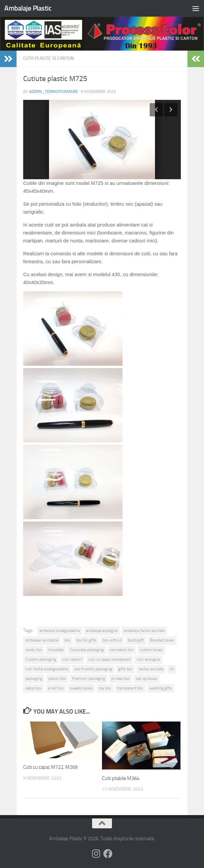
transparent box (130, 688)
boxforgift (136, 640)
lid (172, 669)
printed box (120, 679)
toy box (105, 688)
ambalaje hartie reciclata (144, 631)
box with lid (112, 640)
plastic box (57, 679)
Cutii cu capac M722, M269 (50, 767)
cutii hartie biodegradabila (47, 669)
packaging (34, 679)
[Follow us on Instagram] (96, 854)
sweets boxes (81, 688)
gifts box (125, 669)
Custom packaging (41, 659)
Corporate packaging (87, 650)
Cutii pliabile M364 (121, 778)
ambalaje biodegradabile (60, 631)
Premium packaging (89, 679)
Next (171, 110)
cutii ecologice (148, 659)
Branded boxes (162, 640)
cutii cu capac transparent (109, 659)
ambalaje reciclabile (42, 640)
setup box (33, 688)
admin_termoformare (53, 91)
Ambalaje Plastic (28, 8)
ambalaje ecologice (102, 631)
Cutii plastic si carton (49, 58)
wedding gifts (161, 688)
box (67, 640)
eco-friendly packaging (93, 669)
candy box (34, 650)
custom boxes (151, 650)
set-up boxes (147, 679)
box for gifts (86, 640)
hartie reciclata (151, 669)
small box (56, 688)
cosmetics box (122, 650)
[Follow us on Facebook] (108, 854)
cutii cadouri (72, 659)
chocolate (56, 650)
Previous (156, 110)
